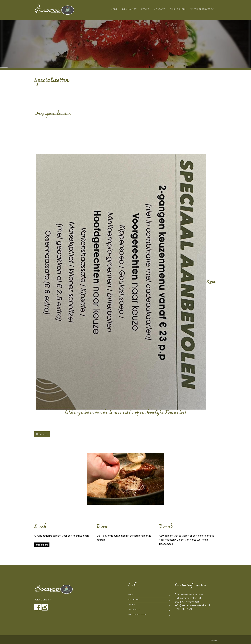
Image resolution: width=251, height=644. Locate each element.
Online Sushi (178, 9)
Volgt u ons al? (43, 599)
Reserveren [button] (42, 434)
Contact (160, 9)
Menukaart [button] (42, 545)
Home (114, 9)
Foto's (145, 9)
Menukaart (129, 9)
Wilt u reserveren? (202, 9)
